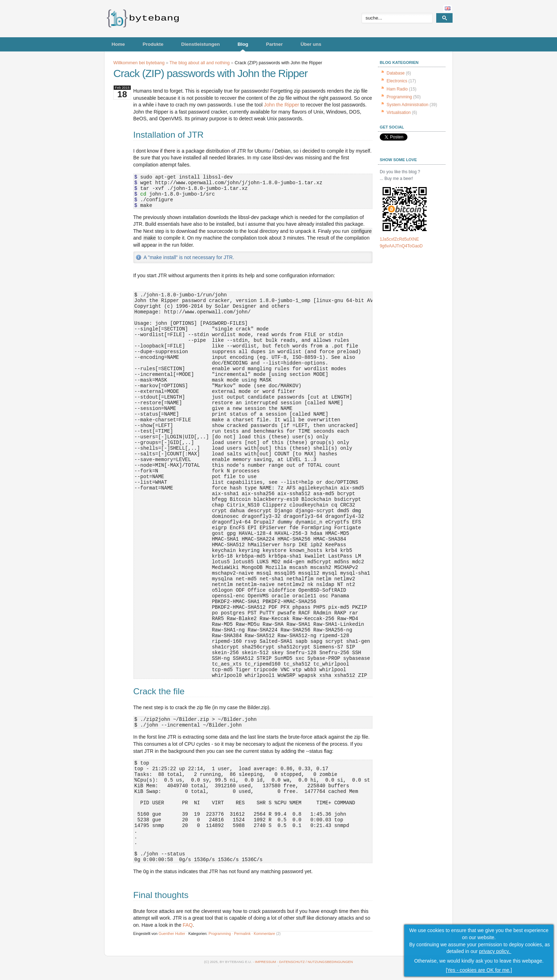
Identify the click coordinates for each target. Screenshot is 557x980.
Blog (243, 44)
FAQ (188, 925)
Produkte (153, 44)
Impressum (266, 962)
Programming (220, 934)
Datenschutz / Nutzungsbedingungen (316, 962)
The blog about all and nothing (199, 63)
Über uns (311, 44)
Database (396, 73)
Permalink (242, 934)
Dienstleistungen (201, 44)
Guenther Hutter (172, 934)
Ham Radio (397, 89)
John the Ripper (282, 105)
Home (118, 44)
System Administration (407, 105)
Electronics (397, 81)
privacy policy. (495, 951)
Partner (274, 44)
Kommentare (264, 934)
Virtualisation (399, 113)
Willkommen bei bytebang (139, 63)
